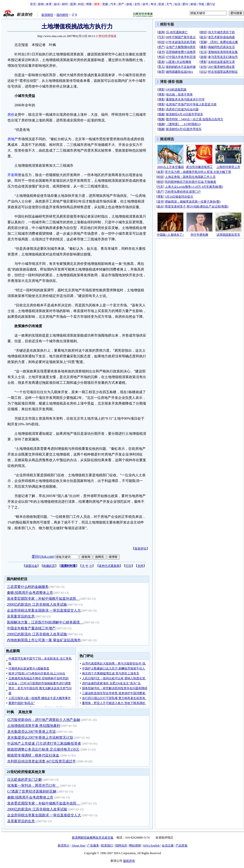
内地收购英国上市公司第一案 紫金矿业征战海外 (44, 640)
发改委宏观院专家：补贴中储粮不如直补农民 (43, 599)
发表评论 (140, 548)
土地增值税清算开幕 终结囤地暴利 (34, 726)
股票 (73, 4)
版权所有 (129, 861)
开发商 (13, 175)
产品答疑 (182, 845)
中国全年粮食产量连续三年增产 (31, 628)
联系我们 (107, 845)
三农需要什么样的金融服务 (28, 587)
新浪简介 (64, 845)
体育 (49, 4)
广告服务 (93, 845)
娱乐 (57, 4)
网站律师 (135, 845)
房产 (121, 4)
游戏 (129, 4)
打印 (129, 566)
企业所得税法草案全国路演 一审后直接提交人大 (44, 610)
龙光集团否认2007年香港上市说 (31, 732)
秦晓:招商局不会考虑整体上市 (30, 593)
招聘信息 (121, 845)
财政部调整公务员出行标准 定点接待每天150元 (43, 749)
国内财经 (62, 15)
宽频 (105, 4)
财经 (65, 4)
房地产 (13, 139)
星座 (161, 4)
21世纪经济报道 (106, 36)
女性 (137, 4)
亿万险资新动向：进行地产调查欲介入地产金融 (44, 720)
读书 (145, 4)
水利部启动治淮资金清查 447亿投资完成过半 (41, 761)
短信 (177, 4)
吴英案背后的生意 (21, 616)
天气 (169, 4)
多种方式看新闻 (109, 566)
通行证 (211, 4)
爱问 (185, 4)
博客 (89, 4)
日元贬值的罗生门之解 (25, 780)
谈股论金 (31, 566)
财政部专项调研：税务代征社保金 (33, 755)
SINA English (151, 845)
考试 (153, 4)
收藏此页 (49, 566)
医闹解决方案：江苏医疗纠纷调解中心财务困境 (45, 622)
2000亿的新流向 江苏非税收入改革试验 (37, 605)
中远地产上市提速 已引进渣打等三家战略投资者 (44, 743)
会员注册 (168, 845)
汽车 (113, 4)
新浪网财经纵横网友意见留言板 (93, 838)
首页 (33, 4)
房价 (11, 115)
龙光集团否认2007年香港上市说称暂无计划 (40, 738)
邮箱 (193, 4)
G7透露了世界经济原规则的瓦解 (32, 791)
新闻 (41, 4)
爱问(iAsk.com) (43, 557)
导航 (201, 4)
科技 (81, 4)
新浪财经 (47, 15)
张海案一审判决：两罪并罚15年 (33, 786)
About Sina (78, 845)
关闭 (140, 566)
